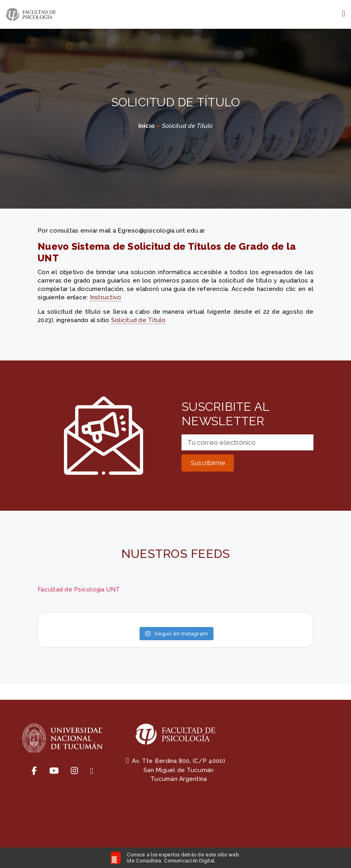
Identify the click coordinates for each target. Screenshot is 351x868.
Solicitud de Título (139, 320)
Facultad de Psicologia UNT (79, 589)
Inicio (147, 126)
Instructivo (106, 297)
